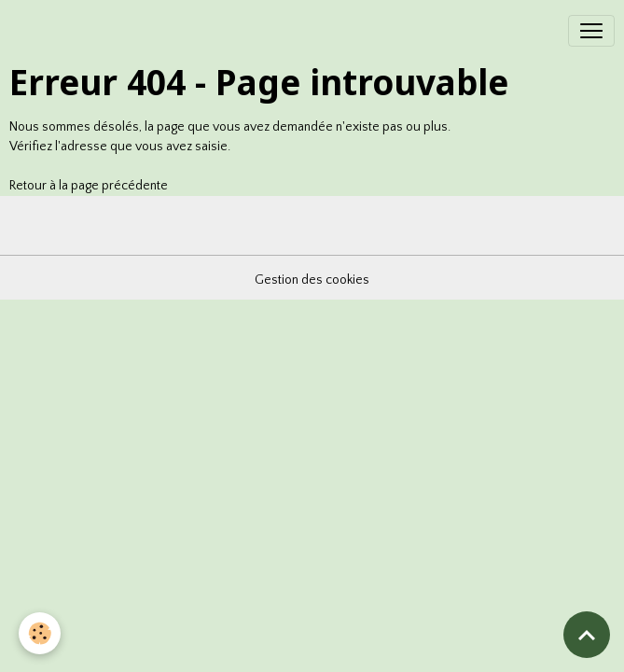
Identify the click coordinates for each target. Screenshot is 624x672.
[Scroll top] (587, 635)
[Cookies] (40, 633)
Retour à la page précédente (89, 186)
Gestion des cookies (312, 280)
